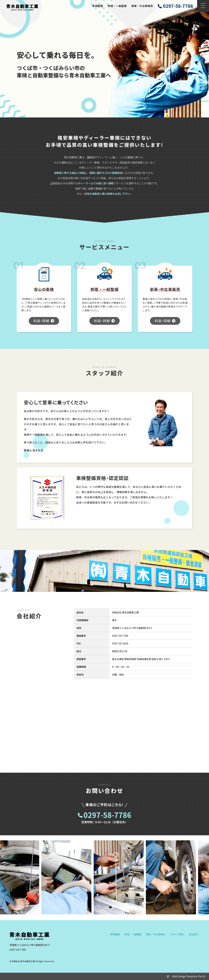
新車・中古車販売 (142, 6)
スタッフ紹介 (177, 934)
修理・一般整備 (117, 6)
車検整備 (98, 6)
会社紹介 (194, 934)
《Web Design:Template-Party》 (189, 976)
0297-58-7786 (107, 815)
